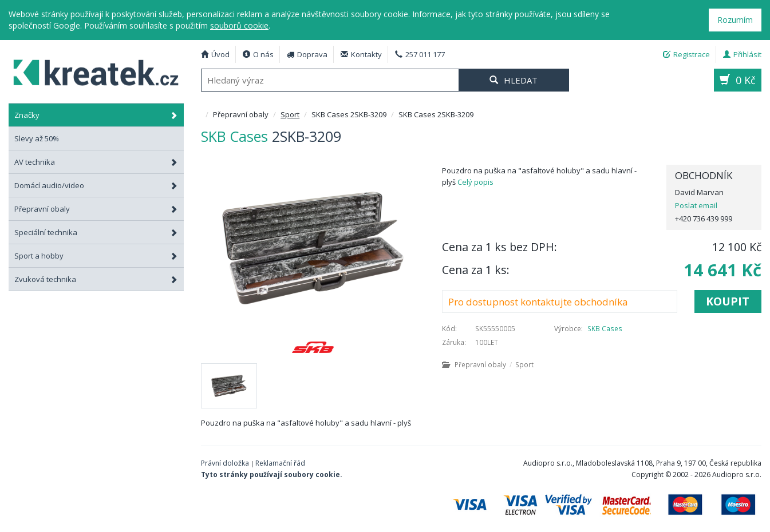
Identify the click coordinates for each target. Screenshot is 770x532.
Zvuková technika (96, 279)
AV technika (96, 162)
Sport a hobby (96, 256)
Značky (96, 115)
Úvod (215, 54)
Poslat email (696, 205)
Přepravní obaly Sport (488, 364)
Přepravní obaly (96, 209)
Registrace (686, 54)
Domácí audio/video (96, 185)
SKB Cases (605, 328)
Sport (290, 114)
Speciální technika (96, 232)
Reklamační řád (280, 463)
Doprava (307, 54)
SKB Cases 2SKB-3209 (90, 71)
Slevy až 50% (37, 138)
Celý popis (475, 182)
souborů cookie (239, 25)
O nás (258, 54)
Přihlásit (742, 54)
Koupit (728, 301)
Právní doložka (225, 463)
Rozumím (735, 20)
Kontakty (361, 54)
